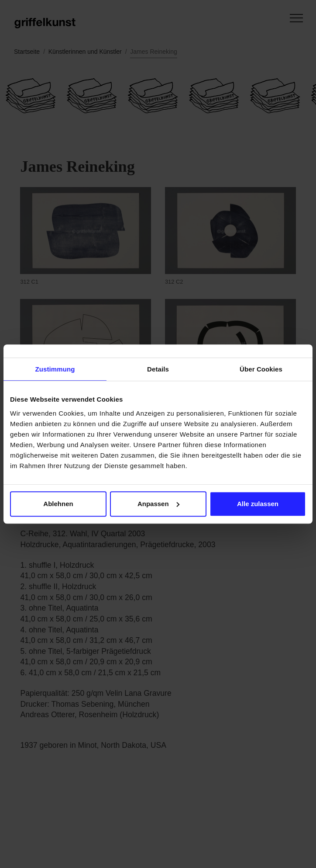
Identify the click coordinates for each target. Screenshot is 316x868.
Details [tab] (158, 369)
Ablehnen (58, 504)
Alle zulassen (258, 504)
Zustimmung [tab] (55, 369)
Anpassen (158, 504)
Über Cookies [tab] (261, 369)
